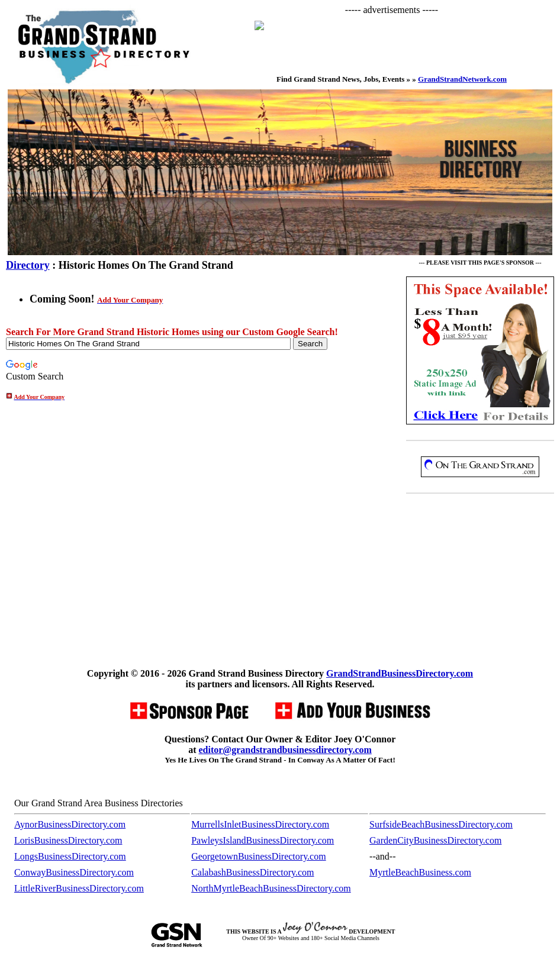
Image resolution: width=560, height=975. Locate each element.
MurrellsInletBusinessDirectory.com (260, 824)
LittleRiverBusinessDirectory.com (79, 888)
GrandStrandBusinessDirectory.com (400, 673)
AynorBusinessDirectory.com (70, 824)
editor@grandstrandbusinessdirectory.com (285, 750)
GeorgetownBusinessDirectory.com (259, 856)
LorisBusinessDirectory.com (68, 840)
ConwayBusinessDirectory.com (74, 872)
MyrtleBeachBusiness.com (420, 872)
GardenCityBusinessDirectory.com (435, 840)
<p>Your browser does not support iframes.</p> (398, 40)
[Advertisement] (480, 583)
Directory (28, 265)
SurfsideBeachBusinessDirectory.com (441, 824)
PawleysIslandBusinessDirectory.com (263, 840)
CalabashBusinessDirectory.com (252, 872)
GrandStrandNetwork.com (462, 79)
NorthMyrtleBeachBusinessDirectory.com (271, 888)
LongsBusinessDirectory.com (70, 856)
